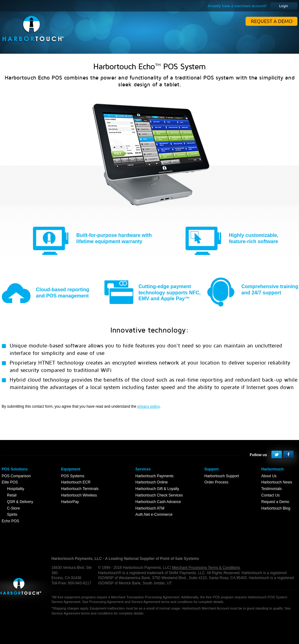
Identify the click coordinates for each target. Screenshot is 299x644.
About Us (269, 476)
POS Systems (73, 476)
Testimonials (272, 489)
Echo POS (11, 521)
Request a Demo (275, 502)
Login (284, 6)
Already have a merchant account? (237, 6)
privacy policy (148, 406)
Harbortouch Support (222, 476)
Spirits (12, 515)
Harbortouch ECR (76, 482)
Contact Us (271, 495)
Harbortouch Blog (276, 508)
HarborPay (70, 502)
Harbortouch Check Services (159, 495)
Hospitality (16, 489)
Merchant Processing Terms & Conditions (206, 568)
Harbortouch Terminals (80, 489)
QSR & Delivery (20, 502)
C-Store (14, 508)
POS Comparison (16, 476)
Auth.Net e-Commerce (154, 515)
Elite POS (10, 482)
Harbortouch (19, 590)
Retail (12, 495)
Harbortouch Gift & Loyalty (157, 489)
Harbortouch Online (152, 482)
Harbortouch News (277, 482)
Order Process (216, 482)
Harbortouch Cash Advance (158, 502)
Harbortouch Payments (155, 476)
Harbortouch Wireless (79, 495)
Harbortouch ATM (150, 508)
